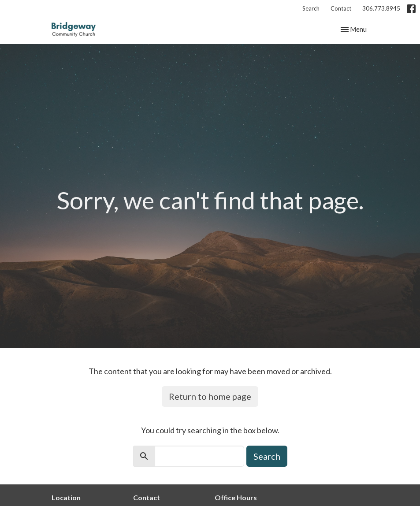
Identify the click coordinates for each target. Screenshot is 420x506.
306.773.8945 (381, 8)
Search (311, 8)
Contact (341, 8)
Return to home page (210, 396)
